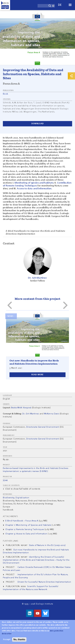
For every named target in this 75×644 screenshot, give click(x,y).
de (60, 5)
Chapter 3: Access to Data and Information (26, 534)
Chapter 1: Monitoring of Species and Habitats (28, 525)
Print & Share (71, 76)
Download (37, 124)
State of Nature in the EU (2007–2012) (47, 545)
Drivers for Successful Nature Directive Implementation (44, 582)
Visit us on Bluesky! (45, 613)
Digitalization (22, 498)
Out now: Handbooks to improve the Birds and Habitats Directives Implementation (34, 362)
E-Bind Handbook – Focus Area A (22, 521)
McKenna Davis (52, 414)
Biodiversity (9, 498)
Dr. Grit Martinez (31, 414)
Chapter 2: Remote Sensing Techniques (25, 529)
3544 (5, 480)
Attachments (10, 516)
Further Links (11, 541)
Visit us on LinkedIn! (30, 613)
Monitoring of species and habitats (34, 183)
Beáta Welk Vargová (21, 408)
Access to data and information (34, 189)
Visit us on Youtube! (38, 613)
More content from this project (37, 299)
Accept (7, 640)
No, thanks (19, 639)
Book (5, 94)
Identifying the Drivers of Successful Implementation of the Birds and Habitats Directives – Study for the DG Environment (36, 560)
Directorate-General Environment (43, 427)
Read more (37, 375)
